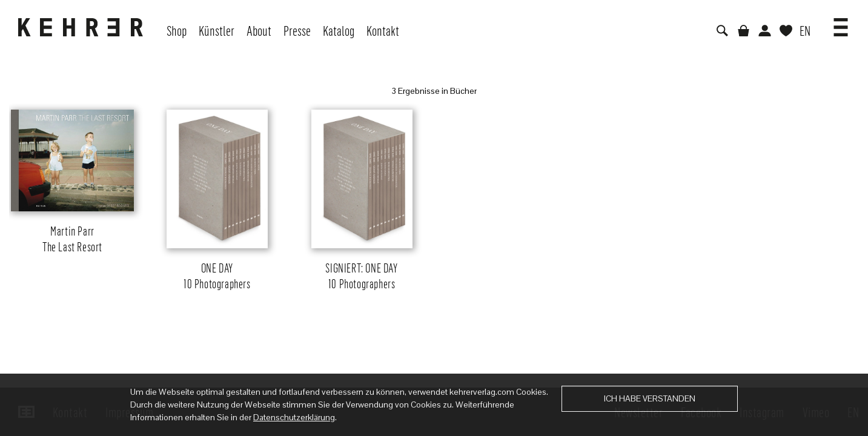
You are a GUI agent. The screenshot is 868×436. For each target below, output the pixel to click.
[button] (841, 23)
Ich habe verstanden (650, 398)
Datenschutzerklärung (294, 417)
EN (805, 30)
